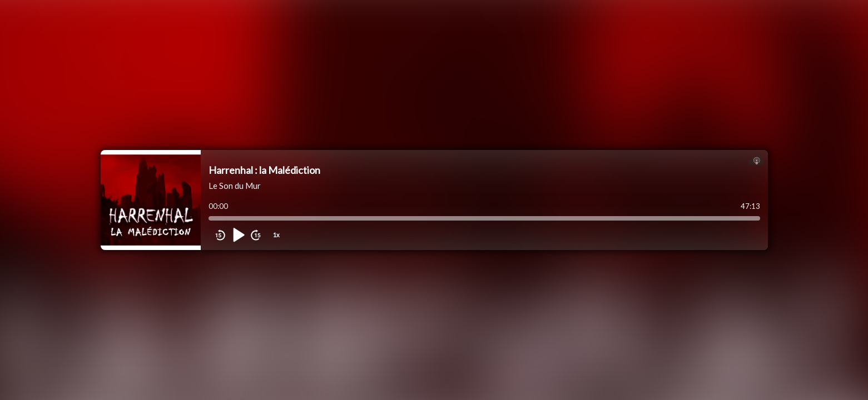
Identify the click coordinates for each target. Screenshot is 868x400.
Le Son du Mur (235, 186)
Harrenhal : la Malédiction (264, 170)
